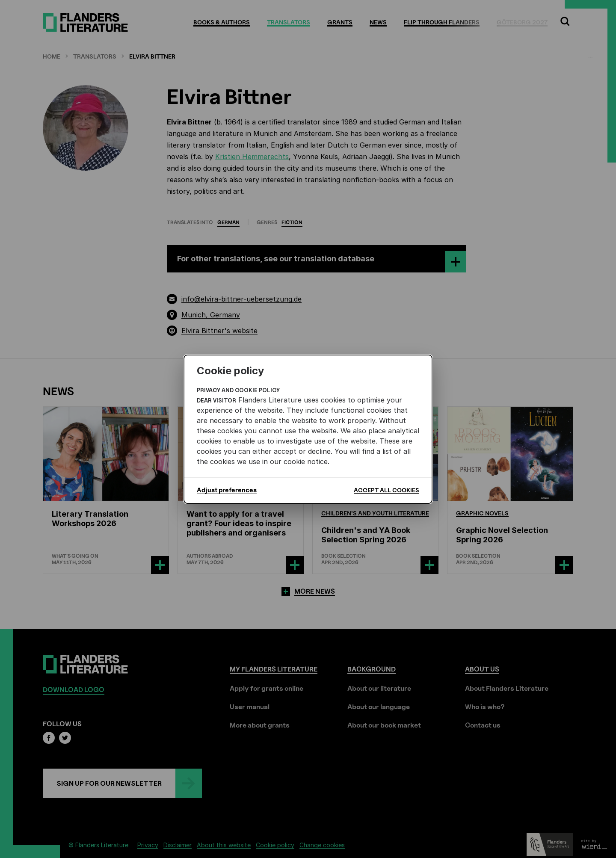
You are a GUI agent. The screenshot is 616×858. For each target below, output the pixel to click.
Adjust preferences (227, 490)
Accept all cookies (386, 490)
